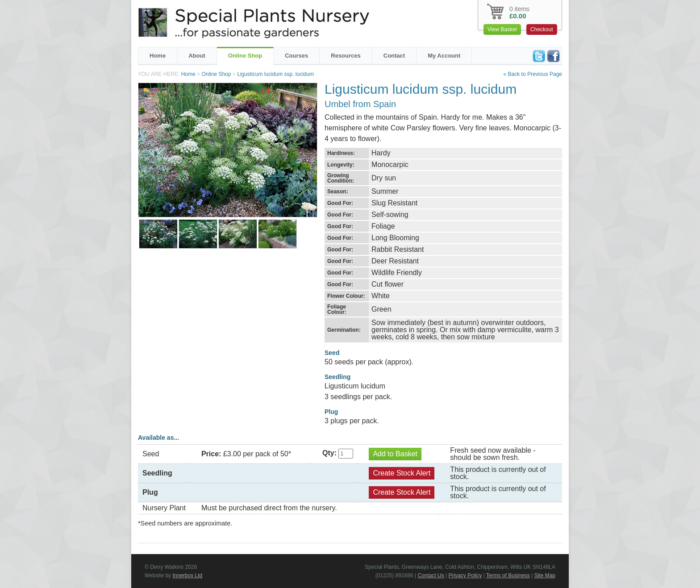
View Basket (502, 29)
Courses (296, 56)
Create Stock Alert (402, 473)
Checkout (542, 29)
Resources (346, 56)
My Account (444, 56)
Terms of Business (508, 575)
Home (158, 56)
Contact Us (431, 575)
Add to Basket (395, 454)
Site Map (545, 575)
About (197, 56)
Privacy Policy (465, 575)
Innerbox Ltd (187, 575)
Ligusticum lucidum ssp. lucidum (275, 74)
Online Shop (245, 56)
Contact (394, 56)
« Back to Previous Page (533, 74)
